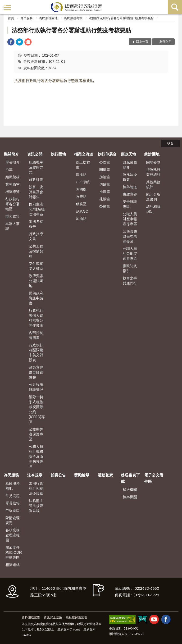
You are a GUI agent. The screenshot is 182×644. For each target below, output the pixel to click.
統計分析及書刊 (153, 197)
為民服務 (27, 18)
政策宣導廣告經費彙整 (36, 372)
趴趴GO (82, 211)
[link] (11, 43)
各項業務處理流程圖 (13, 535)
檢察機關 (130, 497)
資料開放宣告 (31, 617)
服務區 (81, 204)
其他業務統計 (153, 184)
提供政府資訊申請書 (36, 298)
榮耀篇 (105, 206)
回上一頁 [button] (142, 41)
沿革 (9, 169)
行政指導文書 (36, 236)
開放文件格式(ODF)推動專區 (14, 552)
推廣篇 (105, 192)
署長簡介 (13, 162)
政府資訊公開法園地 (36, 281)
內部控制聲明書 (36, 335)
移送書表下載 (130, 478)
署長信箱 (13, 503)
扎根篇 (105, 199)
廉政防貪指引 (130, 268)
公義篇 (105, 162)
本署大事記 (13, 226)
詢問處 (81, 189)
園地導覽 (153, 162)
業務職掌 (13, 184)
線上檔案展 (83, 165)
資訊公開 (35, 154)
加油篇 (105, 177)
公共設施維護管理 (36, 387)
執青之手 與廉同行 (130, 281)
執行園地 (58, 154)
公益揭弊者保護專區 (36, 434)
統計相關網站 (153, 209)
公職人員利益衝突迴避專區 (130, 253)
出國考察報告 (36, 224)
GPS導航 (83, 182)
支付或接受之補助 (36, 266)
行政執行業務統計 (153, 172)
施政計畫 (36, 179)
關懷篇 (105, 169)
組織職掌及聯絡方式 (36, 167)
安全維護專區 (130, 204)
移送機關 (130, 489)
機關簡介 (11, 154)
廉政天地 (128, 154)
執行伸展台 (107, 154)
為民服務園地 (48, 18)
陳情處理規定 (13, 520)
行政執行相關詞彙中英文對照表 (36, 352)
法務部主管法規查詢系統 (36, 506)
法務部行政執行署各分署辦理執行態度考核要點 (121, 18)
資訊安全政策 (53, 617)
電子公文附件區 (154, 478)
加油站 (81, 219)
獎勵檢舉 (82, 475)
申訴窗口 (13, 510)
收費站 (81, 196)
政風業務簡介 (130, 165)
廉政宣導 (130, 194)
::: (5, 4)
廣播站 (81, 174)
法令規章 (35, 475)
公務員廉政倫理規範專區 (130, 236)
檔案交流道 (84, 154)
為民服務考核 (73, 18)
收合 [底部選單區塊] (170, 143)
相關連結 (13, 565)
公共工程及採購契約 (36, 251)
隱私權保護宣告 (76, 617)
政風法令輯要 (130, 177)
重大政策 (13, 216)
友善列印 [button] (165, 41)
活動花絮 (105, 475)
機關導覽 (13, 192)
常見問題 (13, 496)
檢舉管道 (130, 187)
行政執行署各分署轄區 (13, 204)
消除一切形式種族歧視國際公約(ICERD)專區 (37, 409)
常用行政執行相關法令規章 (36, 488)
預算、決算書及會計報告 (36, 192)
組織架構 (13, 177)
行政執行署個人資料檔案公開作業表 (36, 318)
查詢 (175, 7)
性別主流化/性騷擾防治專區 (37, 209)
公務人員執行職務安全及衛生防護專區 (36, 456)
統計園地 (152, 154)
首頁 (11, 18)
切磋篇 (105, 184)
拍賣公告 (58, 475)
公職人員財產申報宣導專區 (130, 219)
